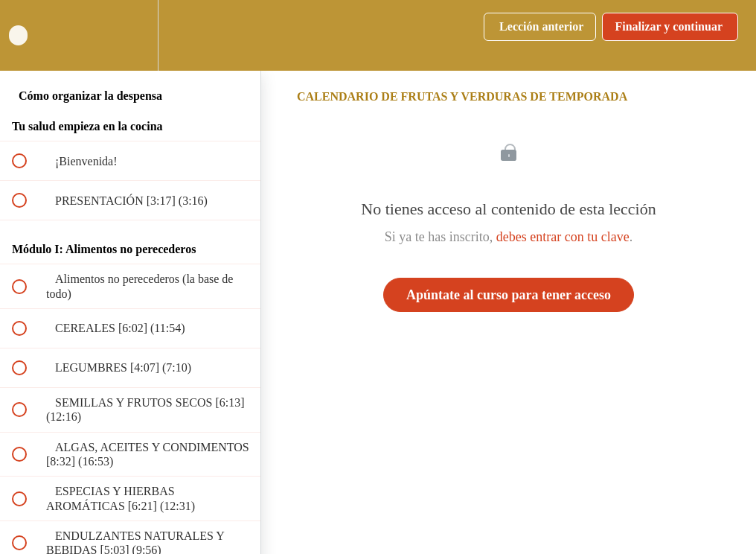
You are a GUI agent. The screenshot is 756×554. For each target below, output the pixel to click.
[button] (28, 35)
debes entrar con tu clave (563, 237)
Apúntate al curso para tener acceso (509, 295)
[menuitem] (130, 35)
